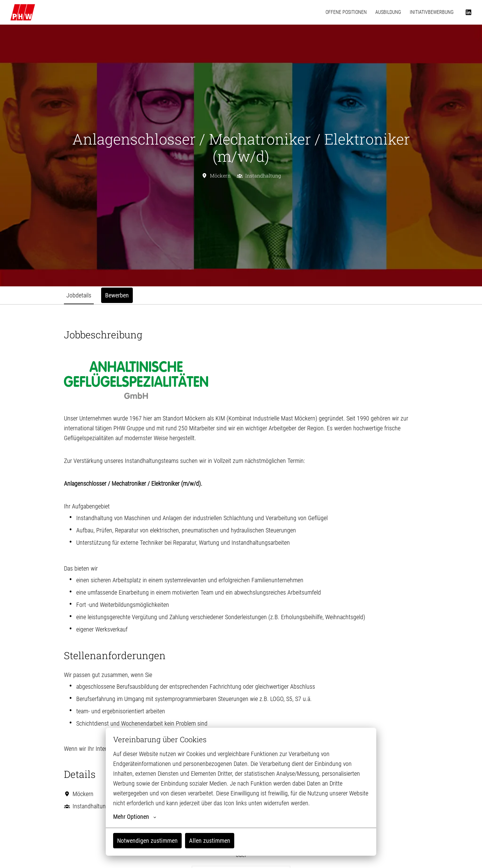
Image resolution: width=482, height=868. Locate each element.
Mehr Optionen (135, 817)
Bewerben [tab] (117, 295)
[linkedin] (468, 12)
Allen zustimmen (210, 841)
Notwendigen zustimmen (147, 841)
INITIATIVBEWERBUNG (432, 12)
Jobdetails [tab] (79, 295)
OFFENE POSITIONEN (346, 12)
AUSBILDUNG (388, 12)
